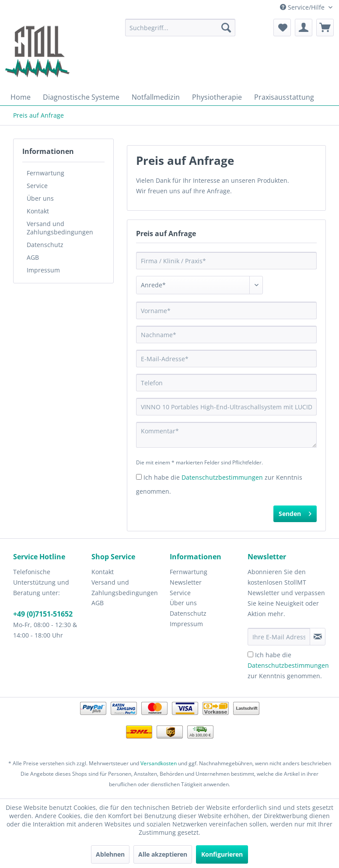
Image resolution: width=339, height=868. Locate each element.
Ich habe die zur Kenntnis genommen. (288, 665)
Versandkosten (159, 763)
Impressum (43, 270)
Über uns (40, 198)
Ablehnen (110, 854)
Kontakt (38, 211)
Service (37, 186)
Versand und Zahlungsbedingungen (60, 228)
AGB (33, 257)
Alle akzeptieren (163, 854)
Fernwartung (45, 173)
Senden (295, 512)
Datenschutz (45, 245)
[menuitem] (180, 28)
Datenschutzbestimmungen (222, 477)
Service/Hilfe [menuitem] (303, 7)
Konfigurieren (222, 854)
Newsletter (186, 582)
